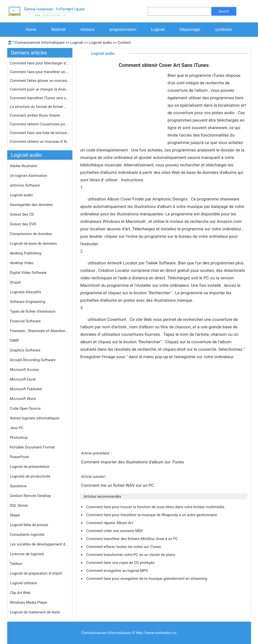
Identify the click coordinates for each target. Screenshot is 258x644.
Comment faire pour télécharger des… (40, 63)
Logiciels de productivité (30, 476)
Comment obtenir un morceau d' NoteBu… (40, 142)
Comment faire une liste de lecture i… (40, 133)
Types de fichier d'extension (33, 311)
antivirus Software (25, 185)
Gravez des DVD (23, 224)
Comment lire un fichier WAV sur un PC (118, 485)
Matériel (58, 29)
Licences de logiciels (27, 554)
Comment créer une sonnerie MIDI (115, 531)
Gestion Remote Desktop (30, 496)
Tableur (16, 564)
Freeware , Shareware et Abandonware (40, 331)
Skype (15, 515)
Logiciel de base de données (33, 244)
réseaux (87, 29)
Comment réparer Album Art (110, 523)
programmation (123, 29)
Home (31, 29)
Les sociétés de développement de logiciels (40, 544)
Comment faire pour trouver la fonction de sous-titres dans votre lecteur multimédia (156, 507)
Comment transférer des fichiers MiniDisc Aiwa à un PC (133, 539)
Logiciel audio (100, 43)
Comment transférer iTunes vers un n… (40, 98)
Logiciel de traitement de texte (35, 612)
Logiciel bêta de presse (29, 525)
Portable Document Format (32, 447)
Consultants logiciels (27, 535)
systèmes (224, 29)
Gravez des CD (22, 214)
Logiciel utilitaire (24, 583)
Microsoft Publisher (26, 389)
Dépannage (190, 29)
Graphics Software (25, 350)
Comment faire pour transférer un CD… (40, 72)
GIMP (15, 341)
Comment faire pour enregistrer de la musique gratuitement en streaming (147, 579)
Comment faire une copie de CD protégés (121, 563)
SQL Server (19, 505)
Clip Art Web (20, 593)
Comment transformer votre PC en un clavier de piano (131, 555)
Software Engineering (28, 302)
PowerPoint (20, 457)
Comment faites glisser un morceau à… (40, 81)
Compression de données (31, 234)
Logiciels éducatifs (26, 292)
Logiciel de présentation (30, 467)
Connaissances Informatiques (40, 43)
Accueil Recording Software (33, 360)
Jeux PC (17, 428)
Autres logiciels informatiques (35, 418)
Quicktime (18, 486)
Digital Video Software (28, 273)
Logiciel (158, 29)
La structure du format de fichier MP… (40, 107)
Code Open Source (25, 408)
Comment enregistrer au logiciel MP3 (118, 571)
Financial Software (25, 321)
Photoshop (19, 438)
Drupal (15, 282)
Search (224, 11)
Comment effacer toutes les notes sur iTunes (124, 547)
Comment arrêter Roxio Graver (35, 115)
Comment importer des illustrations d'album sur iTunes (133, 462)
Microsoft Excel (23, 379)
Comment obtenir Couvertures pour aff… (40, 124)
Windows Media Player (29, 602)
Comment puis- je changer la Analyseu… (40, 89)
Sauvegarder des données (31, 205)
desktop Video (22, 263)
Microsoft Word (23, 399)
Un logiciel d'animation (29, 176)
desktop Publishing (26, 253)
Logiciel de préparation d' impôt (36, 573)
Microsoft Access (25, 370)
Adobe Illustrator (24, 166)
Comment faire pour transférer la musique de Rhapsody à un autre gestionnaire (152, 515)
